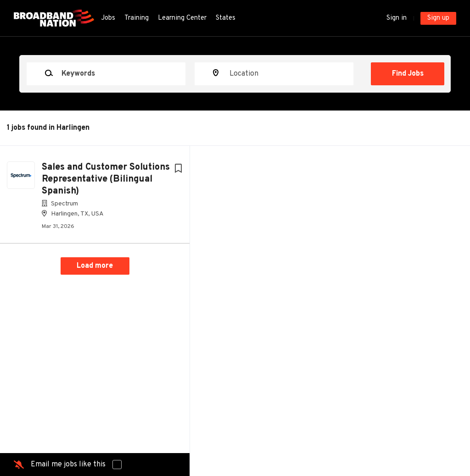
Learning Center (182, 18)
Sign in (397, 18)
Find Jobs (408, 74)
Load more (95, 266)
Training (137, 18)
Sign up (438, 18)
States (226, 18)
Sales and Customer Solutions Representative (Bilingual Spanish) (106, 179)
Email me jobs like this (68, 465)
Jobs (108, 18)
